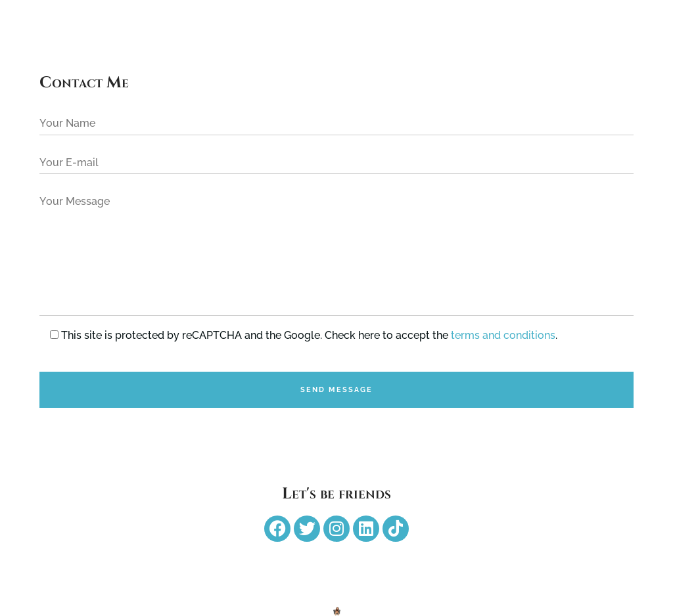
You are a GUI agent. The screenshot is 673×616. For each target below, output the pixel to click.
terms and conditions (503, 335)
